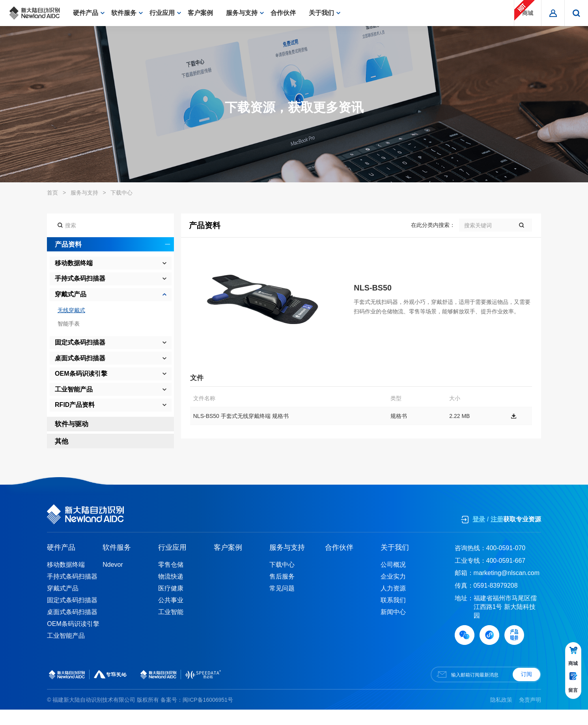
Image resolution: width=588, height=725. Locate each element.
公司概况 (393, 580)
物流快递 (171, 591)
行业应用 (165, 13)
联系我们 (393, 615)
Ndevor (113, 580)
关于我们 (325, 13)
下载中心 (121, 193)
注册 (497, 535)
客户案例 (203, 13)
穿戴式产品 (63, 603)
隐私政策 (501, 715)
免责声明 (530, 715)
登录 (479, 535)
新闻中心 (393, 627)
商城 (525, 10)
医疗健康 (171, 603)
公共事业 (171, 615)
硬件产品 (89, 13)
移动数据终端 (66, 580)
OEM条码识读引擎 (73, 639)
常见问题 (282, 603)
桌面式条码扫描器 (72, 627)
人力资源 (393, 603)
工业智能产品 (66, 651)
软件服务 (127, 13)
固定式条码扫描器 (72, 615)
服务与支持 (245, 13)
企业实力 (393, 591)
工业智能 (171, 627)
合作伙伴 (286, 13)
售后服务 (282, 591)
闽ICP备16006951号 (208, 715)
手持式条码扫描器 (72, 591)
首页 (52, 193)
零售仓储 (171, 580)
